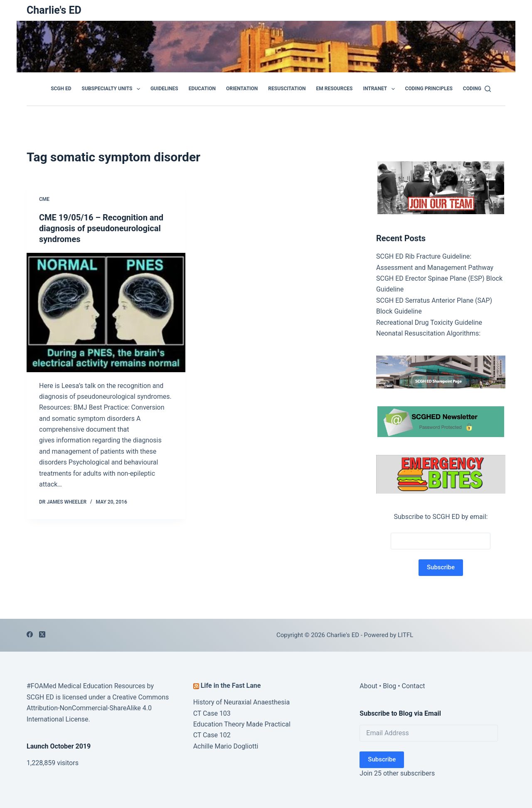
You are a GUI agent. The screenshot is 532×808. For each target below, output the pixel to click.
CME (44, 199)
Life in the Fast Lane (231, 686)
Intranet (380, 89)
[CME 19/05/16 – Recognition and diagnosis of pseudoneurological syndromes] (106, 313)
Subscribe (382, 759)
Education (202, 89)
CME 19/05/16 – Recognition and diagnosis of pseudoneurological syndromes (101, 228)
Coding (472, 89)
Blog (389, 686)
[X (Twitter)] (42, 634)
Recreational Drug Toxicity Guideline (429, 322)
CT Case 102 (212, 735)
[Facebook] (30, 634)
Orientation (242, 89)
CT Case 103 (212, 713)
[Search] (488, 89)
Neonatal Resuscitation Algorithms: (428, 333)
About (368, 686)
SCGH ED (61, 89)
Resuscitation (287, 89)
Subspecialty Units (113, 89)
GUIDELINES (164, 89)
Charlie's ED (54, 10)
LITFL (405, 635)
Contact (414, 686)
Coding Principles (429, 89)
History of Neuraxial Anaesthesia (242, 702)
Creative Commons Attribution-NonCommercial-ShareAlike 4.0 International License (98, 708)
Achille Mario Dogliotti (226, 746)
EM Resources (335, 89)
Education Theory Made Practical (242, 724)
